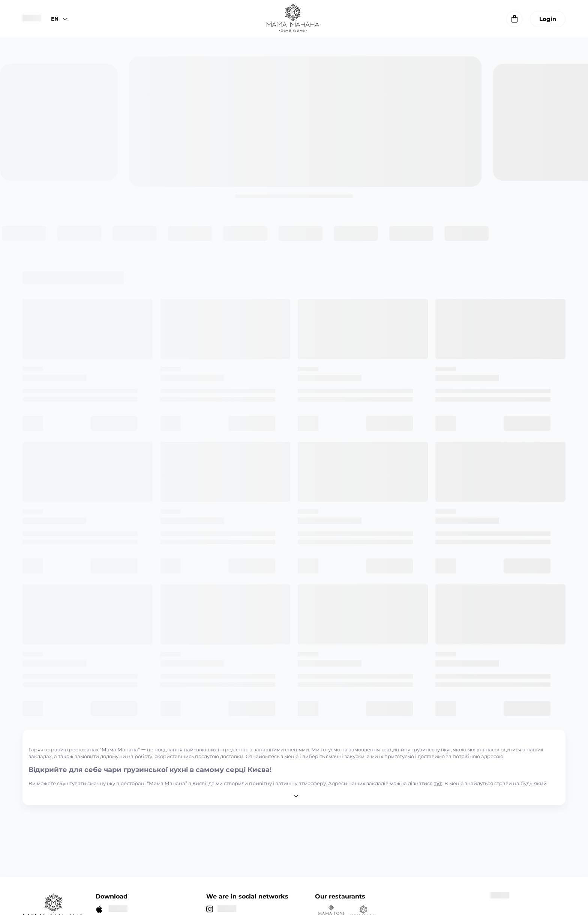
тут (438, 783)
